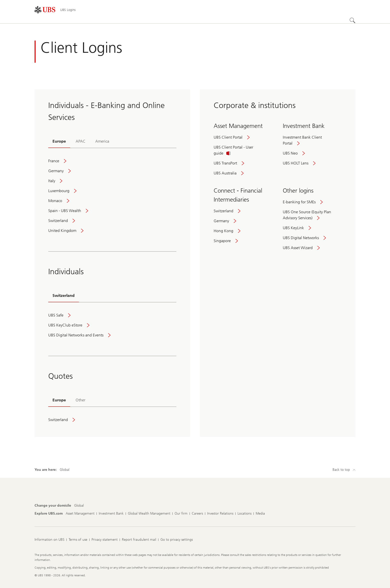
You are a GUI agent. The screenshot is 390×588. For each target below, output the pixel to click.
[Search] (352, 20)
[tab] (59, 142)
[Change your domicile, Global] (79, 506)
